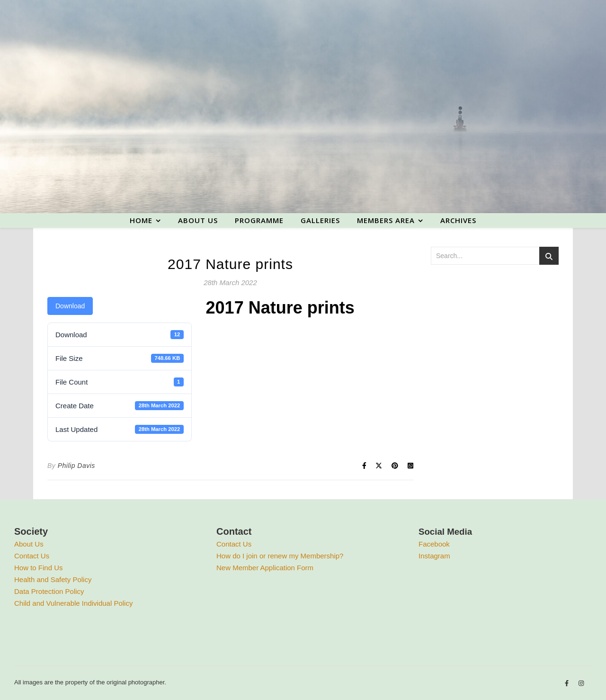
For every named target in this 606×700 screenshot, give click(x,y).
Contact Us (32, 556)
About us (198, 220)
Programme (259, 220)
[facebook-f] (568, 684)
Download (70, 306)
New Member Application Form (265, 568)
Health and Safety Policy (53, 579)
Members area (386, 220)
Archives (458, 220)
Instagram (434, 556)
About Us (29, 544)
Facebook (434, 544)
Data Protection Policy (49, 591)
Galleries (320, 220)
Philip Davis (76, 466)
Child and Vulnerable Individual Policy (73, 603)
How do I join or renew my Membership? (280, 556)
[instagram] (581, 684)
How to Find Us (39, 568)
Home (141, 220)
